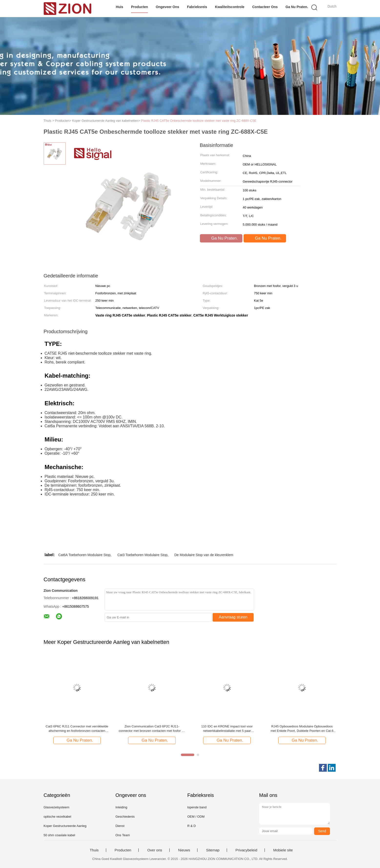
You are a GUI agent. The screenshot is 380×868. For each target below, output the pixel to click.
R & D (191, 826)
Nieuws (184, 850)
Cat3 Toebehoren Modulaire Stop (142, 555)
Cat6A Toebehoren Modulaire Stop (84, 555)
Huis (120, 7)
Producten (139, 7)
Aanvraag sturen (233, 617)
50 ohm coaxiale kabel (59, 835)
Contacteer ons (265, 7)
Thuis (94, 850)
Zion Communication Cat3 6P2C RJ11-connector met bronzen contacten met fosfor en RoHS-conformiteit (152, 729)
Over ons (155, 850)
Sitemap (213, 850)
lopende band (197, 807)
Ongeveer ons (167, 7)
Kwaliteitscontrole (230, 7)
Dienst (120, 826)
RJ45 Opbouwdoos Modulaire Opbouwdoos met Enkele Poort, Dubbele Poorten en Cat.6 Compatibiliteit (302, 729)
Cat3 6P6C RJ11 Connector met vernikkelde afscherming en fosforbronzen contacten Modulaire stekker (77, 729)
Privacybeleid (246, 850)
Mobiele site (283, 850)
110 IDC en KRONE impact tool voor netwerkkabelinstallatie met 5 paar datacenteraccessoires (227, 729)
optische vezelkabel (57, 817)
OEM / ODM (196, 817)
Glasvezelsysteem (56, 807)
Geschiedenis (125, 817)
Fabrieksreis (197, 7)
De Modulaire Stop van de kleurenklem (204, 555)
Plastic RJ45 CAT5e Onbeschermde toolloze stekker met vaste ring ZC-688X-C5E (199, 121)
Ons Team (123, 835)
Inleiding (121, 807)
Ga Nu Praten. (297, 7)
